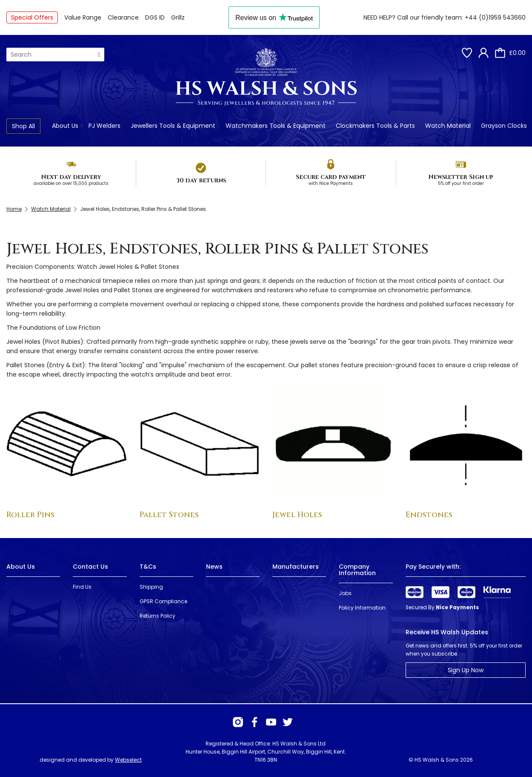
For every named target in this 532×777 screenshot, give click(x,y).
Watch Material (448, 126)
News (214, 567)
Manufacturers (296, 567)
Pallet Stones (169, 515)
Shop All (23, 126)
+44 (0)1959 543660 (495, 17)
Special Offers (32, 17)
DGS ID (155, 17)
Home (14, 209)
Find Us (82, 587)
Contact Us (90, 567)
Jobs (345, 593)
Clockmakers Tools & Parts (375, 126)
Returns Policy (157, 616)
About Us (65, 126)
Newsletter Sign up (461, 177)
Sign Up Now (466, 670)
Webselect (128, 760)
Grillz (178, 17)
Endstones (429, 515)
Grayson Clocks (504, 126)
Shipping (151, 587)
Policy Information (362, 608)
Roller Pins (30, 515)
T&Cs (148, 567)
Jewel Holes (297, 515)
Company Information (357, 570)
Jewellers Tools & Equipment (173, 126)
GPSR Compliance (163, 601)
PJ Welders (104, 126)
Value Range (83, 17)
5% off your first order (461, 183)
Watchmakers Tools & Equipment (276, 126)
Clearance (123, 17)
